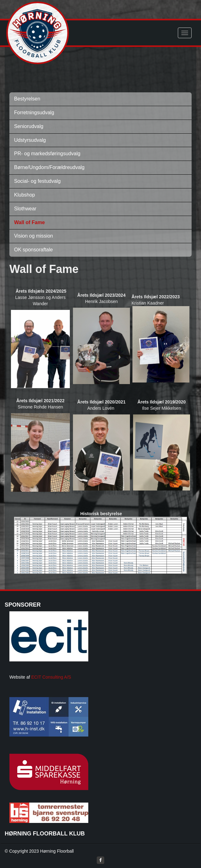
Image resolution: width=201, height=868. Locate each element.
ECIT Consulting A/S (51, 677)
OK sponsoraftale (33, 250)
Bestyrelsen (27, 99)
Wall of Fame (29, 222)
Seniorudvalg (29, 126)
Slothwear (25, 209)
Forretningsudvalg (34, 113)
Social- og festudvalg (37, 181)
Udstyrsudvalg (30, 140)
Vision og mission (33, 236)
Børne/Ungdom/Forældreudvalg (49, 167)
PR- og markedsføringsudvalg (47, 154)
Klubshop (25, 195)
